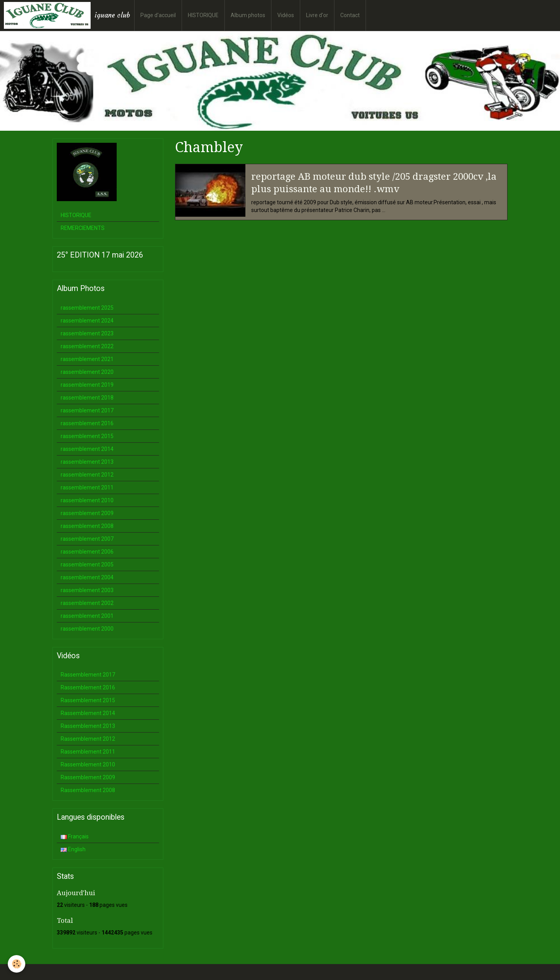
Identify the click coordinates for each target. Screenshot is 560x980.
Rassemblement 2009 (88, 777)
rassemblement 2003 (87, 590)
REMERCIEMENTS (83, 228)
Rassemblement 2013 (88, 726)
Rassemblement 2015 (88, 700)
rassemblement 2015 (87, 436)
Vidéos (286, 15)
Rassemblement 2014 (88, 713)
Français (75, 836)
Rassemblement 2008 (88, 790)
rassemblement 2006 (87, 552)
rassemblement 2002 (87, 603)
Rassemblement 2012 (88, 739)
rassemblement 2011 (87, 487)
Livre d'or (317, 15)
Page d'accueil (158, 15)
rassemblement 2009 (87, 513)
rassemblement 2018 (87, 398)
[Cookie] (17, 964)
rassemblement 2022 (87, 346)
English (73, 849)
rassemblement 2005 (87, 565)
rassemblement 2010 (87, 500)
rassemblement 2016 (87, 423)
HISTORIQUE (203, 15)
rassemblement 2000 (87, 629)
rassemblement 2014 (87, 449)
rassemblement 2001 (87, 616)
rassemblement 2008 (87, 526)
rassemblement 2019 (87, 385)
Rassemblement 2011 (88, 752)
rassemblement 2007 (87, 539)
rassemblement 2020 (87, 372)
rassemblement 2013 (87, 462)
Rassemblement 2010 (88, 764)
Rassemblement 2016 (88, 687)
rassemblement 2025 (87, 308)
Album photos (248, 15)
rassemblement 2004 (87, 577)
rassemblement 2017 (87, 410)
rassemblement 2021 (87, 359)
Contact (350, 15)
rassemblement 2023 (87, 333)
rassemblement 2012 (87, 475)
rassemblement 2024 (87, 321)
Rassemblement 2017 (88, 675)
